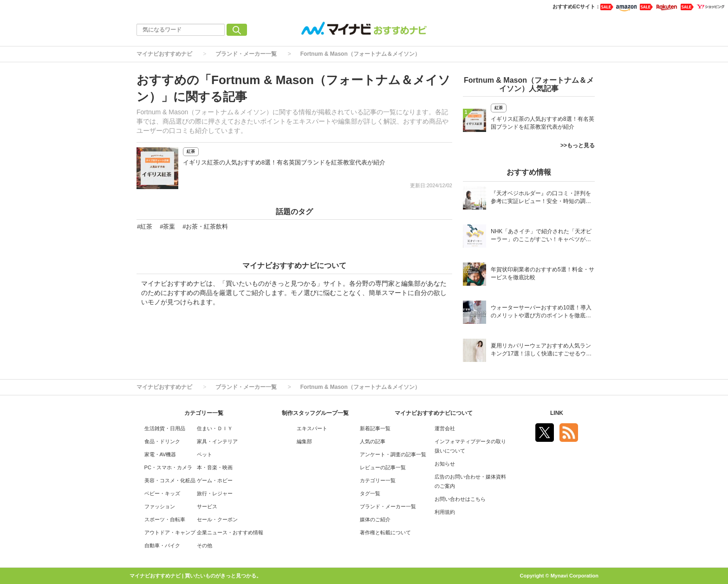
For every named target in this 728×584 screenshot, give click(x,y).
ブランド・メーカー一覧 (246, 54)
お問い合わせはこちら (460, 499)
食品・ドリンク (162, 441)
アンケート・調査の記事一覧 (393, 454)
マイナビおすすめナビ (164, 54)
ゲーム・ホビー (215, 480)
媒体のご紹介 (375, 519)
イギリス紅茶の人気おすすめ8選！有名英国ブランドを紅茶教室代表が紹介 (284, 162)
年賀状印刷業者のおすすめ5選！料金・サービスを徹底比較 (543, 273)
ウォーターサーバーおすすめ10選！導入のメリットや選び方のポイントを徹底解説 (541, 312)
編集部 (304, 441)
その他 (205, 545)
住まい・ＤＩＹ (215, 428)
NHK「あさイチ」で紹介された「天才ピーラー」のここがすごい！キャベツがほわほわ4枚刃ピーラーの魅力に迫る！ (541, 236)
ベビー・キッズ (162, 493)
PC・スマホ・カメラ (168, 467)
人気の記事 (373, 441)
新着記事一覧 (375, 428)
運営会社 (445, 428)
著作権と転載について (385, 532)
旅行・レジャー (215, 493)
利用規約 (445, 512)
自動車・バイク (162, 545)
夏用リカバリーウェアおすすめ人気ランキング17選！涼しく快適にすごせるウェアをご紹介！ (541, 351)
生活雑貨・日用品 (165, 428)
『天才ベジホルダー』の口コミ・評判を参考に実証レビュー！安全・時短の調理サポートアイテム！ (541, 198)
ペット (205, 454)
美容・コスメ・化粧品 (170, 480)
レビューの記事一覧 (383, 467)
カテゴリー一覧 (378, 480)
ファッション (160, 506)
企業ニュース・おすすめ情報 (230, 532)
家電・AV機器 (160, 454)
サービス (207, 506)
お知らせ (445, 464)
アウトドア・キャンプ (170, 532)
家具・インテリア (217, 441)
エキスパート (312, 428)
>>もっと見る (578, 145)
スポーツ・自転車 (165, 519)
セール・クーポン (217, 519)
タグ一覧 (370, 493)
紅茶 (191, 151)
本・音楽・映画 (215, 467)
